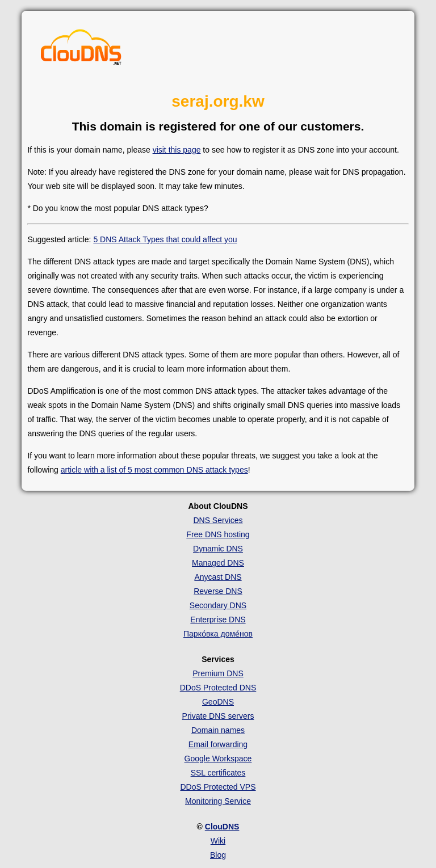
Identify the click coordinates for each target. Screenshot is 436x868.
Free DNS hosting (218, 534)
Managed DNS (218, 563)
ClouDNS (222, 827)
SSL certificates (218, 773)
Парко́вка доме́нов (218, 634)
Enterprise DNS (218, 620)
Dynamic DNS (218, 549)
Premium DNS (218, 673)
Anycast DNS (218, 577)
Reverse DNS (218, 591)
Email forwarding (218, 744)
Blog (218, 855)
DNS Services (218, 520)
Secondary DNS (218, 605)
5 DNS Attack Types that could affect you (165, 239)
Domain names (218, 730)
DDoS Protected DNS (218, 688)
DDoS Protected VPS (218, 787)
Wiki (218, 841)
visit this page (177, 150)
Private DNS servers (218, 716)
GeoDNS (218, 702)
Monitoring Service (218, 801)
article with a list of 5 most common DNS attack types (154, 470)
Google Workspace (218, 759)
